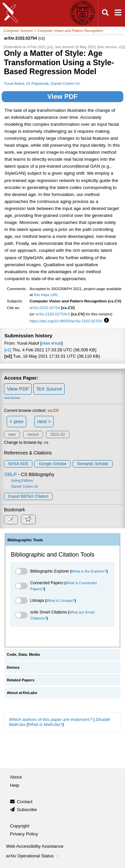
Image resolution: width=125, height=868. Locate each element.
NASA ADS (18, 464)
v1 (50, 47)
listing (16, 480)
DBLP (11, 474)
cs (46, 442)
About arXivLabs (22, 693)
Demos (13, 667)
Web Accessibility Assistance (35, 846)
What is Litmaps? (61, 601)
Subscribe (27, 810)
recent (33, 434)
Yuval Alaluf (14, 83)
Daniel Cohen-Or (65, 83)
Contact (25, 802)
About (16, 777)
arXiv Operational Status (33, 856)
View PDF (62, 96)
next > (44, 421)
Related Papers (20, 680)
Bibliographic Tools (25, 540)
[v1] (8, 350)
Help (15, 785)
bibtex (28, 480)
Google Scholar (52, 464)
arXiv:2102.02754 (45, 308)
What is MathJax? (45, 724)
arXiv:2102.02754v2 (53, 314)
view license (12, 398)
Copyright (20, 826)
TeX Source (49, 389)
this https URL (46, 295)
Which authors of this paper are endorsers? (50, 719)
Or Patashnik (37, 83)
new (12, 434)
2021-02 (58, 434)
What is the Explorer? (89, 571)
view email (51, 343)
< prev (17, 421)
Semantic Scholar (93, 464)
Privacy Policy (24, 834)
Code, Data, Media (23, 654)
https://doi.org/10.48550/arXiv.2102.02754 (66, 321)
